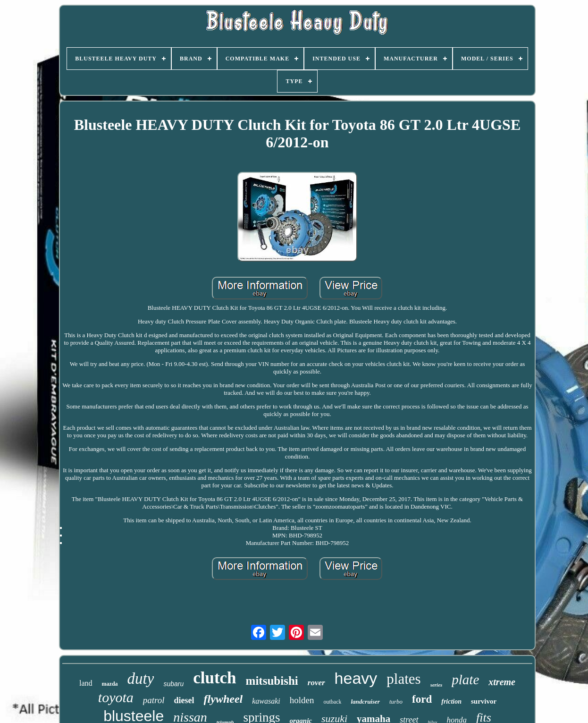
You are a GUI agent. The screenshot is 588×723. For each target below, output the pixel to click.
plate (465, 680)
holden (302, 700)
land (86, 683)
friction (451, 702)
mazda (110, 684)
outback (332, 702)
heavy (356, 678)
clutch (214, 678)
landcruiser (365, 702)
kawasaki (266, 701)
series (437, 685)
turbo (396, 702)
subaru (173, 684)
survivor (484, 701)
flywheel (223, 699)
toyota (116, 697)
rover (316, 683)
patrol (154, 700)
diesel (184, 700)
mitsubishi (272, 681)
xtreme (502, 682)
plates (403, 679)
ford (422, 699)
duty (141, 679)
